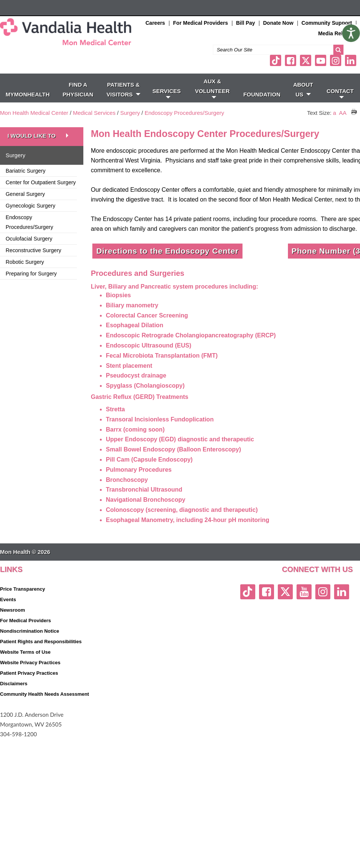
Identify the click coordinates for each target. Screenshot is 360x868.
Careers (155, 23)
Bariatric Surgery (26, 171)
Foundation (262, 94)
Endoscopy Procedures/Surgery (184, 113)
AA (343, 113)
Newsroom (12, 610)
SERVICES (167, 93)
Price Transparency (23, 589)
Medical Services (94, 113)
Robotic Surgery (25, 262)
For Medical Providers (200, 23)
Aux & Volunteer (212, 88)
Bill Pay (246, 23)
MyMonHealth (28, 94)
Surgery (130, 113)
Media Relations (338, 33)
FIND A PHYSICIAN (78, 90)
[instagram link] (336, 60)
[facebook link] (291, 60)
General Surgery (25, 194)
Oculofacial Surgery (29, 239)
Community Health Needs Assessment (44, 694)
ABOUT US (303, 90)
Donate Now (278, 23)
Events (8, 599)
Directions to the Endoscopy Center (167, 251)
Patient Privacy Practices (29, 673)
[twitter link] (306, 60)
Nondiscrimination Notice (29, 631)
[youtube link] (321, 60)
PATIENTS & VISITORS (124, 90)
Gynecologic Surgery (30, 206)
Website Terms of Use (25, 652)
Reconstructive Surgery (33, 250)
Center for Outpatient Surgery (41, 182)
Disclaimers (14, 684)
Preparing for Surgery (31, 274)
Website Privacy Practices (30, 663)
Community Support (327, 23)
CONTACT (340, 93)
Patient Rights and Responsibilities (41, 642)
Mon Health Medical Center (34, 113)
